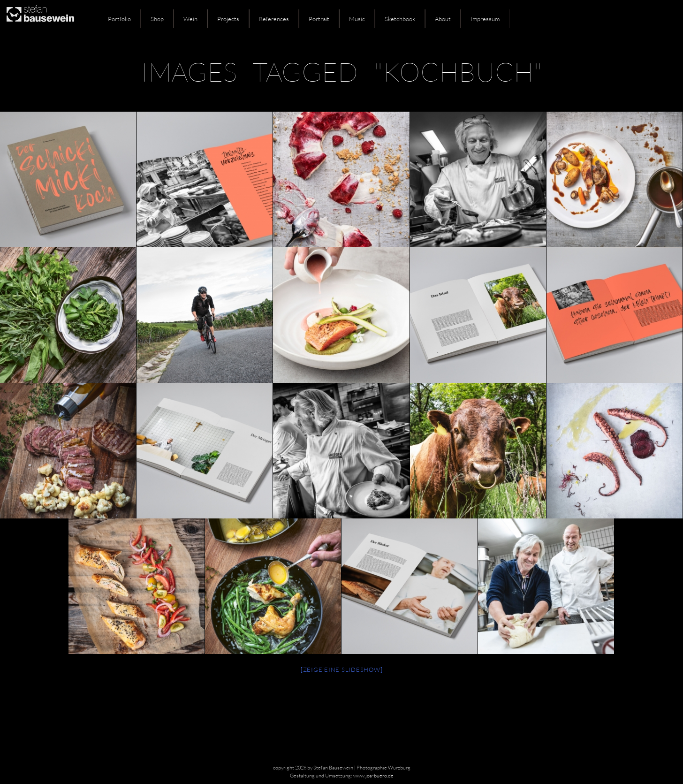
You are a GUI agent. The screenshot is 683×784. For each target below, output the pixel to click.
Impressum (485, 19)
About (443, 19)
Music (357, 19)
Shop (157, 19)
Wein (190, 19)
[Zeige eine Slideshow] (342, 670)
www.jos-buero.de (373, 776)
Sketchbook (400, 19)
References (274, 19)
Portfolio (119, 19)
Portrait (319, 19)
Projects (228, 19)
